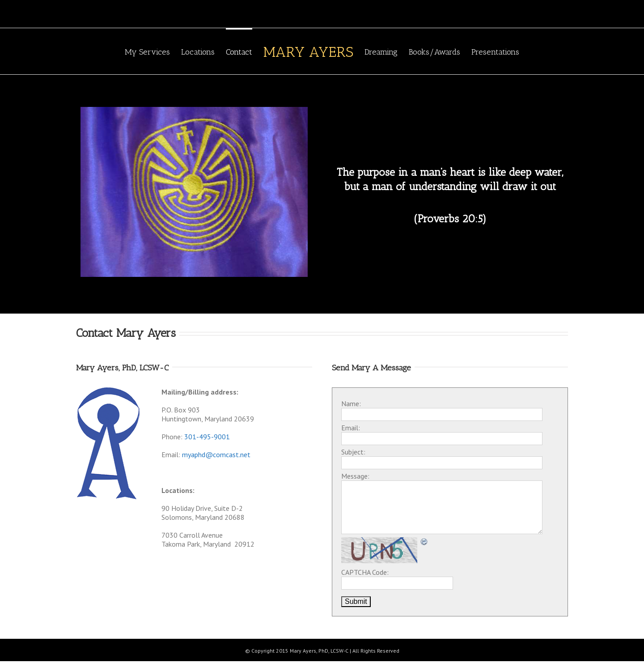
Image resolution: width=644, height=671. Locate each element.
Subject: (353, 452)
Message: (355, 476)
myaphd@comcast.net (216, 454)
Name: (351, 403)
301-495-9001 (207, 437)
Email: (351, 428)
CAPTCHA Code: (365, 572)
